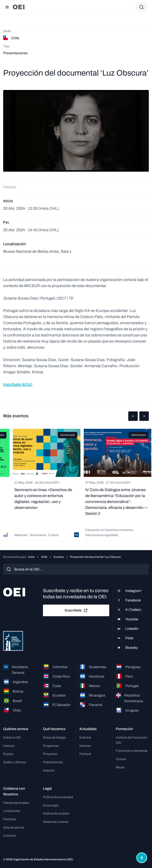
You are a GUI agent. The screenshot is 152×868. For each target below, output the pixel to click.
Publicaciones (53, 762)
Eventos (59, 557)
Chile (44, 557)
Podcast (85, 754)
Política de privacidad (58, 797)
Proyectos (50, 754)
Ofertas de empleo (16, 803)
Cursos (121, 759)
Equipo (8, 754)
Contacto (10, 836)
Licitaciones (12, 811)
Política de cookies (56, 813)
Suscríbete (76, 611)
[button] (133, 416)
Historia (9, 746)
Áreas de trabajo (54, 737)
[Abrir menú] (7, 7)
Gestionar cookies (56, 822)
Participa (9, 819)
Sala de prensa (14, 827)
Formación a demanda (132, 751)
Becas (120, 767)
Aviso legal (51, 805)
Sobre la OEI (12, 737)
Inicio (31, 557)
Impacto (49, 770)
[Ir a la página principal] (19, 7)
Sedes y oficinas (15, 762)
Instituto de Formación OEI (132, 740)
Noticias (85, 746)
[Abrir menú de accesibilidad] (142, 858)
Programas (51, 746)
